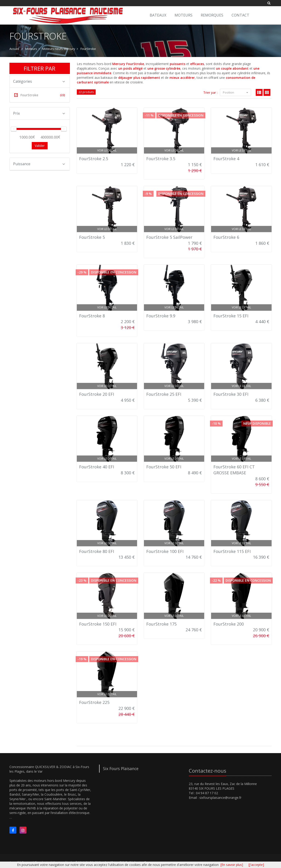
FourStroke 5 (92, 237)
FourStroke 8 (92, 316)
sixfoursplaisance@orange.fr (220, 798)
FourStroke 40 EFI (97, 467)
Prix (39, 113)
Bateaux (158, 15)
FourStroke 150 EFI (98, 624)
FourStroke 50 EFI (164, 467)
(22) (63, 95)
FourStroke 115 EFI (232, 551)
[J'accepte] (256, 865)
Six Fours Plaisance (121, 768)
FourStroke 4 (226, 159)
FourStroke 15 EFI (231, 316)
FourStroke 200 (229, 624)
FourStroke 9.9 (161, 316)
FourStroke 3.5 (161, 159)
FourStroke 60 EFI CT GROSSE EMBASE (234, 470)
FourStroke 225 (94, 702)
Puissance (39, 164)
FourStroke (88, 49)
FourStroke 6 (226, 237)
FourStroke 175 (161, 624)
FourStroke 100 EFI (165, 551)
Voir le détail (107, 150)
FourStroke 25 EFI (164, 394)
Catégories (39, 81)
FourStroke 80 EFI (97, 551)
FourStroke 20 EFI (97, 394)
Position (235, 92)
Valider (40, 146)
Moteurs (184, 15)
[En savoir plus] (232, 865)
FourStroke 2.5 (94, 159)
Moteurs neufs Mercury (59, 49)
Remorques (212, 15)
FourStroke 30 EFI (231, 394)
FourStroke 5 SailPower (169, 237)
